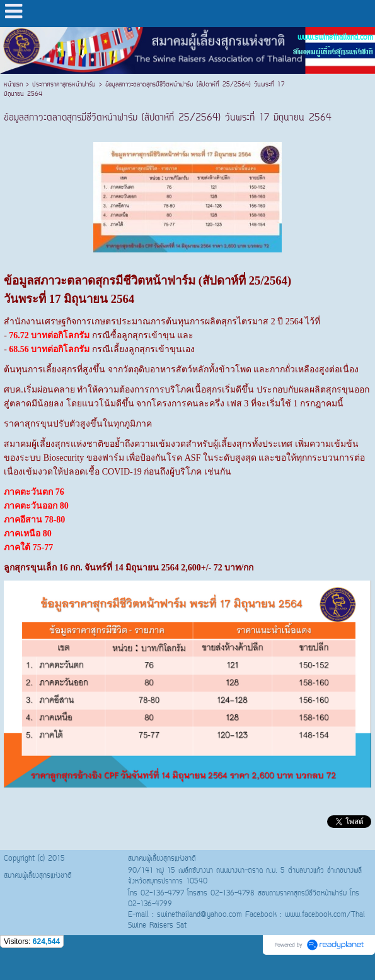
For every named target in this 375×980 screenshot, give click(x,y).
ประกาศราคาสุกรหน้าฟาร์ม (64, 85)
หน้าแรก (15, 85)
